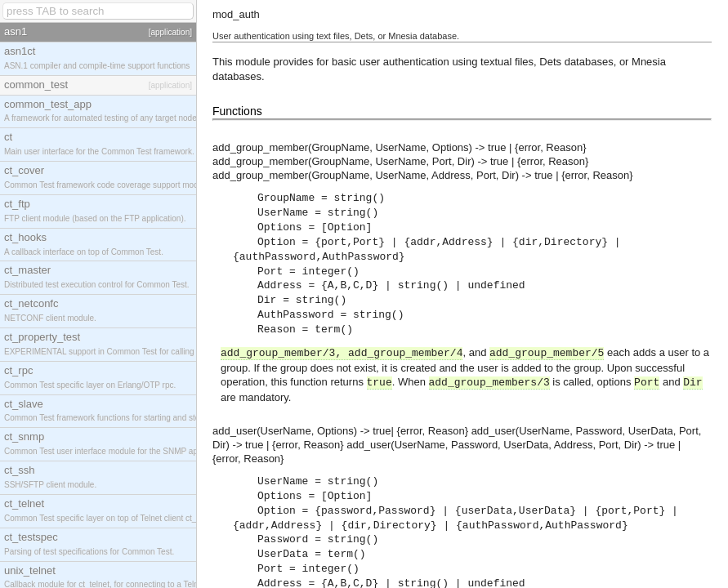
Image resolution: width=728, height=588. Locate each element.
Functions (237, 111)
